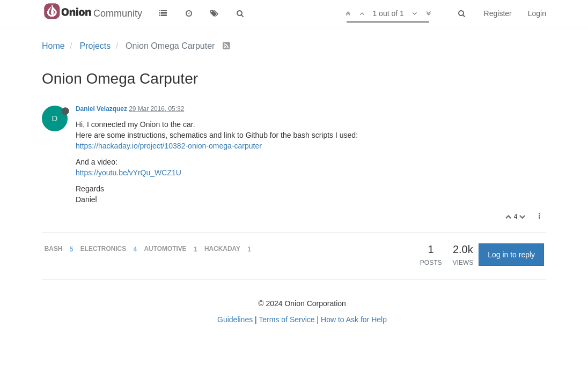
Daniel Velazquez (101, 109)
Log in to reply (511, 255)
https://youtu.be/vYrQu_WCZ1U (128, 173)
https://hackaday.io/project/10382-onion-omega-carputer (169, 146)
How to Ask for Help (354, 320)
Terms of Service (286, 320)
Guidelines (235, 320)
